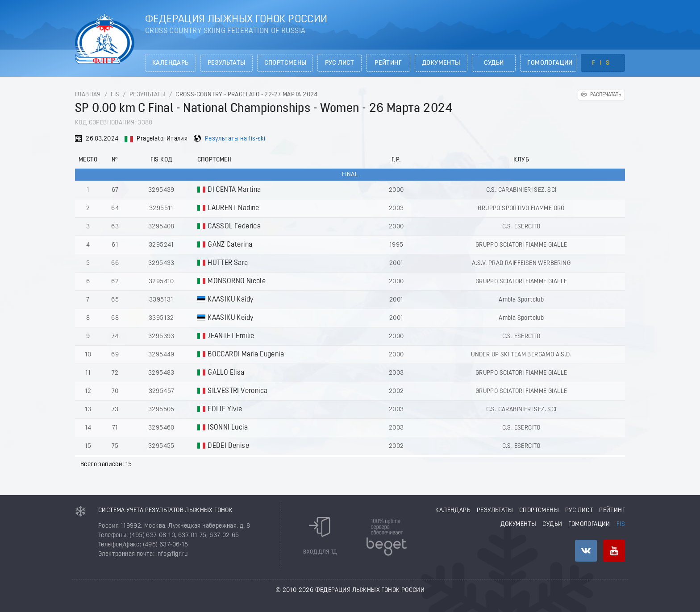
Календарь (171, 63)
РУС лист (340, 63)
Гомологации (550, 63)
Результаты (227, 63)
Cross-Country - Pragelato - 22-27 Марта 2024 (247, 95)
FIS (603, 63)
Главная (88, 95)
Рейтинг (388, 63)
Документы (441, 63)
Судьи (494, 63)
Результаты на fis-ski (235, 139)
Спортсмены (285, 63)
